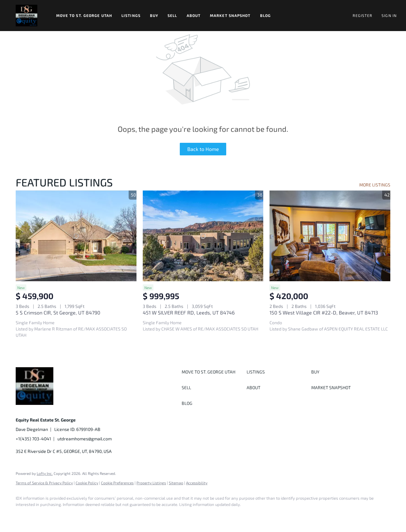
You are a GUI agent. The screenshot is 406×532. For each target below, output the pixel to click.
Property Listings (151, 483)
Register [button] (362, 15)
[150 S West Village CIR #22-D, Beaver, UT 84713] (330, 236)
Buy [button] (154, 15)
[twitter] (60, 515)
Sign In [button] (389, 15)
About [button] (194, 15)
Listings (131, 15)
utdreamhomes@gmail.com (85, 439)
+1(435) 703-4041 (33, 439)
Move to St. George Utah (84, 15)
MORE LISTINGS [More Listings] (375, 185)
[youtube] (96, 515)
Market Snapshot (230, 15)
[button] (27, 16)
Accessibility (197, 483)
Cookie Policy (87, 483)
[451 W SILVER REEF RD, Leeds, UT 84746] (203, 236)
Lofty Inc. (45, 473)
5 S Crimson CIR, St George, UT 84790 (58, 312)
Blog (265, 15)
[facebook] (23, 515)
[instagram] (78, 515)
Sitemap (176, 483)
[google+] (114, 515)
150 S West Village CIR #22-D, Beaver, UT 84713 (324, 312)
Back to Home (203, 149)
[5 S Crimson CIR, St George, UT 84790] (76, 236)
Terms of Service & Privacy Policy (44, 483)
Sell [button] (172, 15)
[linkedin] (41, 515)
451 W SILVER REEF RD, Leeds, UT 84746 (189, 312)
